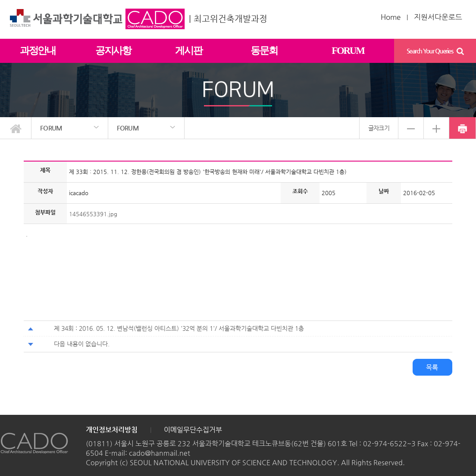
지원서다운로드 (438, 17)
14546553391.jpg (93, 214)
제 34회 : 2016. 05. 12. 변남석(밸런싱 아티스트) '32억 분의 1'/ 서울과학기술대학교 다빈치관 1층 (179, 328)
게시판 (188, 51)
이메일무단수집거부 (193, 430)
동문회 (264, 51)
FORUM (348, 51)
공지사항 (113, 51)
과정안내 (38, 51)
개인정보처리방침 (112, 430)
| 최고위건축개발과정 (228, 19)
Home (391, 17)
